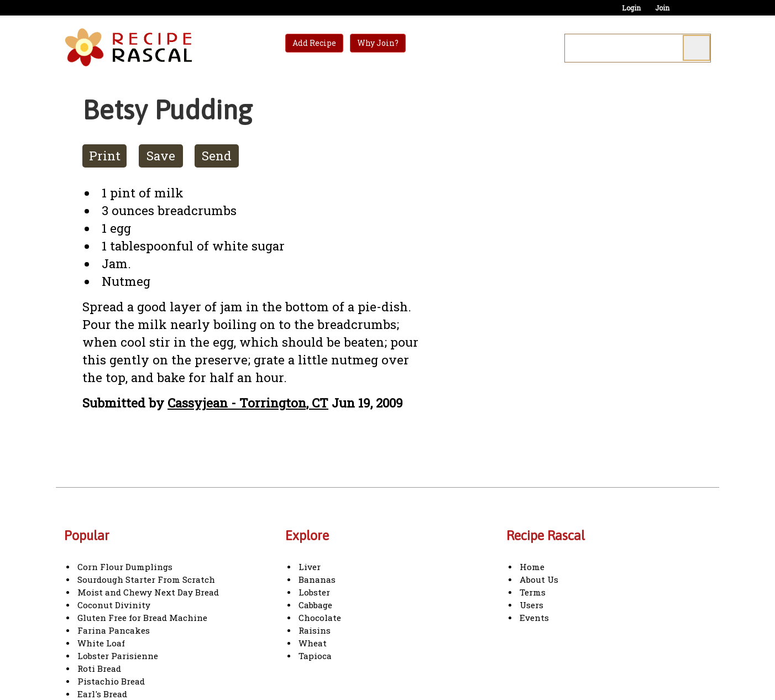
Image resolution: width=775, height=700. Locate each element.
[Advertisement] (531, 254)
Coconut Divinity (114, 605)
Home (532, 567)
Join (662, 8)
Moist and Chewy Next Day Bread (148, 592)
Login (631, 8)
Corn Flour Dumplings (125, 567)
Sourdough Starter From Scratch (146, 579)
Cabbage (315, 605)
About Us (539, 579)
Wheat (313, 643)
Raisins (315, 630)
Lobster (314, 592)
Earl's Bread (102, 694)
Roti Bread (99, 668)
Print (105, 156)
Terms (533, 592)
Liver (310, 567)
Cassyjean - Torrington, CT (248, 403)
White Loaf (101, 643)
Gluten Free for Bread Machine (142, 618)
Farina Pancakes (114, 630)
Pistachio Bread (111, 681)
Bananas (317, 579)
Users (531, 605)
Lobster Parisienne (118, 656)
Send (217, 156)
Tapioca (315, 656)
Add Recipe (314, 43)
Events (534, 618)
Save (161, 156)
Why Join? (378, 43)
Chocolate (320, 618)
